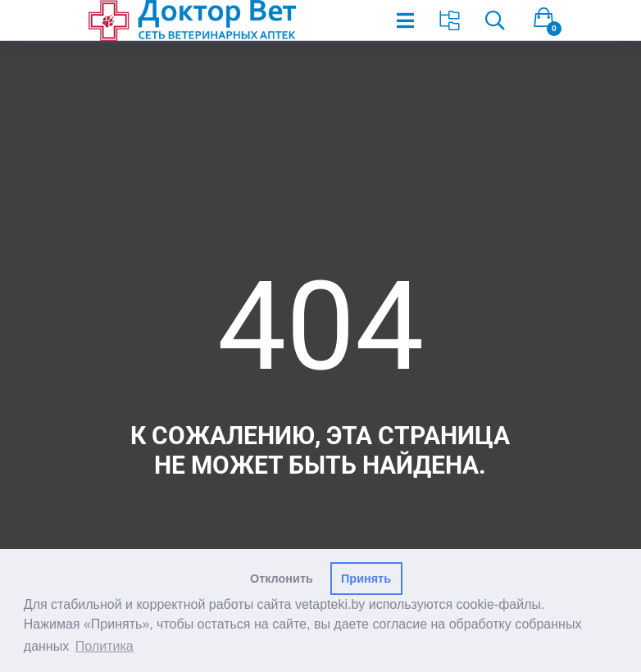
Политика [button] (105, 646)
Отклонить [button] (282, 579)
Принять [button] (366, 579)
